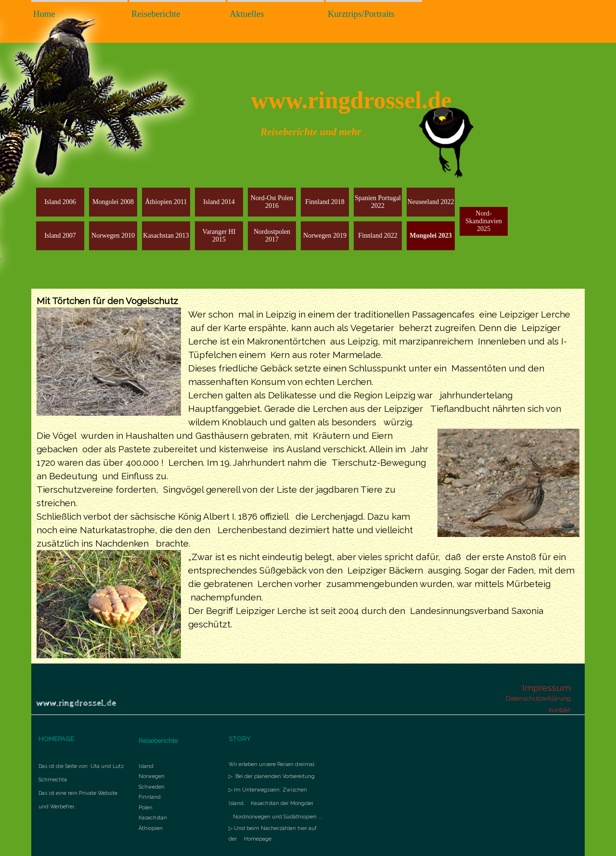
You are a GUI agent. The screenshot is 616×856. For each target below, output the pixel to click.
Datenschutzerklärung (538, 698)
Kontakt (559, 710)
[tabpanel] (308, 476)
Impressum (546, 688)
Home (44, 14)
